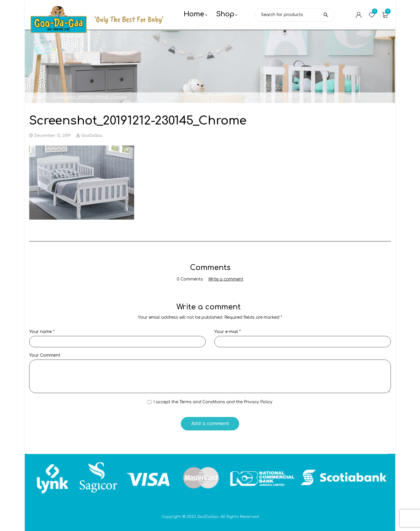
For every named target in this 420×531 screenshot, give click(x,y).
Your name (42, 332)
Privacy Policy (258, 402)
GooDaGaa (92, 136)
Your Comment (45, 355)
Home (35, 98)
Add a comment (210, 424)
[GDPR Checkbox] (149, 402)
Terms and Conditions (202, 402)
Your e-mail (228, 332)
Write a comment (226, 279)
